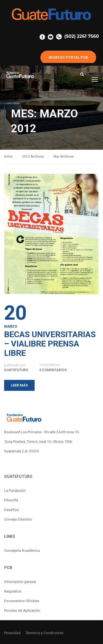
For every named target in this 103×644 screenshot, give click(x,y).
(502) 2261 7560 (77, 36)
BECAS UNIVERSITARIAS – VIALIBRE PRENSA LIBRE (50, 344)
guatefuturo (16, 370)
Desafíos (11, 510)
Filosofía (11, 500)
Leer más (19, 385)
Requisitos (13, 591)
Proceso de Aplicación (22, 610)
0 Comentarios (53, 370)
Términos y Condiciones (44, 633)
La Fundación (15, 491)
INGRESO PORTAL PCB (68, 57)
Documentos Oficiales (22, 601)
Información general (20, 582)
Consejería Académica (22, 551)
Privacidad (12, 633)
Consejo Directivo (18, 519)
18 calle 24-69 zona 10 (61, 432)
